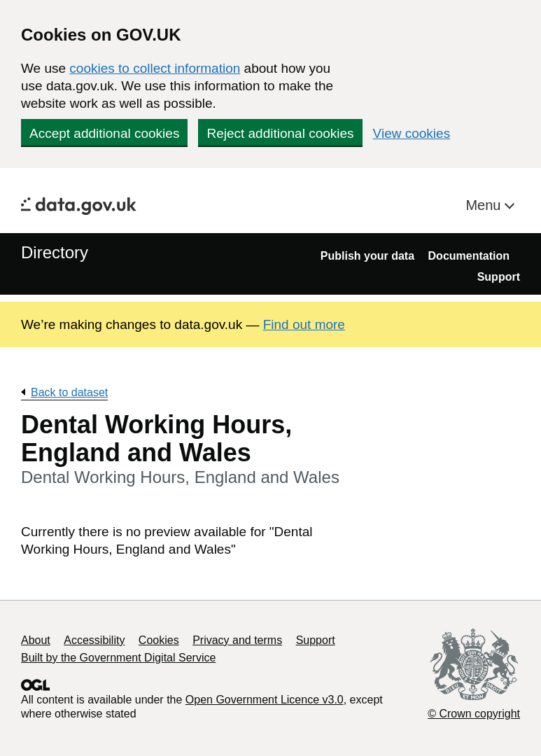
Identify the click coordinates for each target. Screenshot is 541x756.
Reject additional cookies (280, 133)
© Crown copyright (474, 714)
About (36, 640)
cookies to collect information (155, 68)
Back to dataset (69, 392)
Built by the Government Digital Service (118, 658)
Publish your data (367, 256)
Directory (55, 252)
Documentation (469, 256)
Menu (485, 205)
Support (499, 277)
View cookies (412, 133)
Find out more (304, 324)
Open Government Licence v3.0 (265, 700)
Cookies (159, 640)
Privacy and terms (237, 640)
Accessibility (94, 640)
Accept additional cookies (104, 133)
